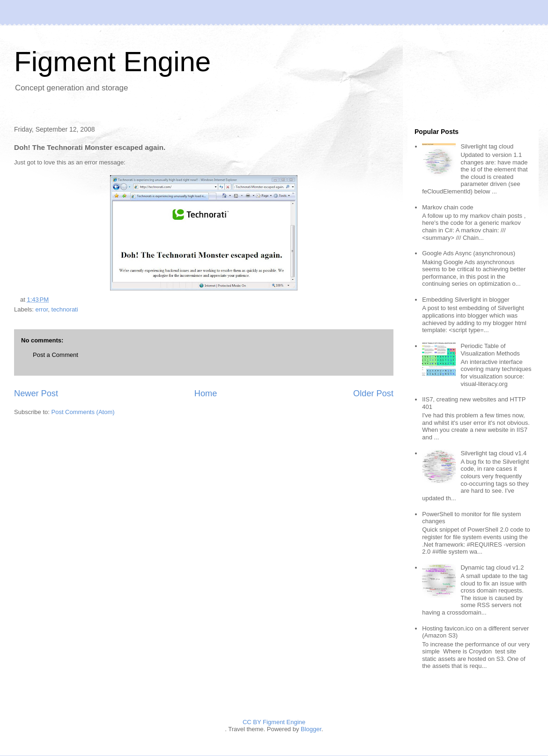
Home (206, 393)
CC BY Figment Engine (274, 722)
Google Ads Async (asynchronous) (469, 253)
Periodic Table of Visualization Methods (490, 350)
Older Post (373, 393)
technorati (65, 309)
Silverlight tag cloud (487, 146)
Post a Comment (56, 355)
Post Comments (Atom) (83, 412)
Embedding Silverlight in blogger (466, 300)
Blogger (311, 729)
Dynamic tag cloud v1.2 (492, 567)
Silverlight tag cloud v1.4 (493, 453)
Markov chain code (448, 207)
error (42, 309)
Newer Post (36, 393)
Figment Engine (112, 62)
